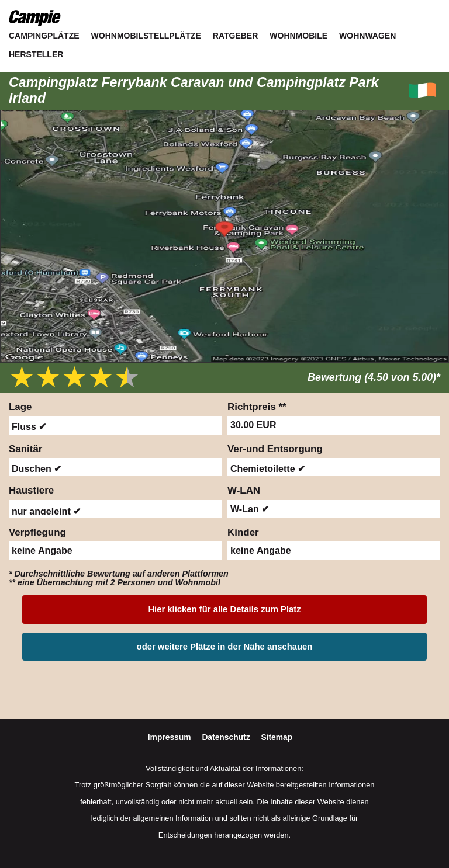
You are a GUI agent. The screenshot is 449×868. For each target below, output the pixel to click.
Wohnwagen (367, 36)
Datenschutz (227, 737)
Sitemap (277, 737)
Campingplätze (44, 36)
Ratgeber (236, 36)
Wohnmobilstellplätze (146, 36)
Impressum (171, 737)
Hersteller (36, 54)
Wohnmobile (298, 36)
